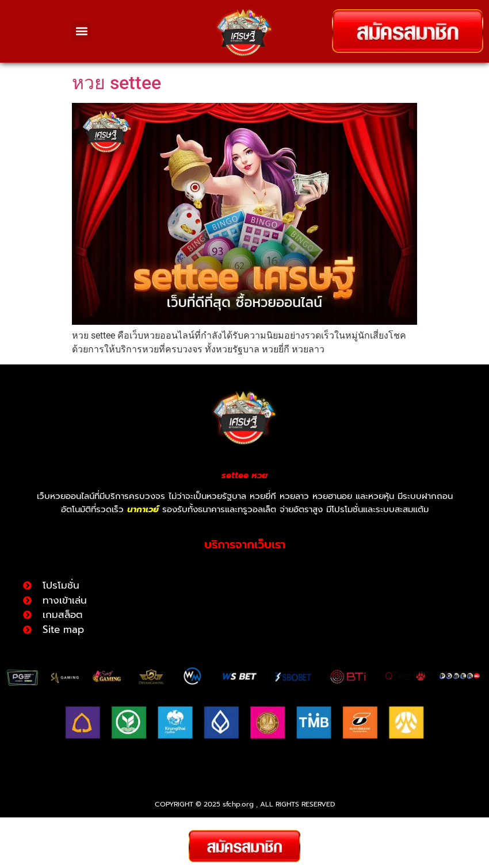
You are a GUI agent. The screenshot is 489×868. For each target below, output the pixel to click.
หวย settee (116, 115)
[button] (81, 31)
